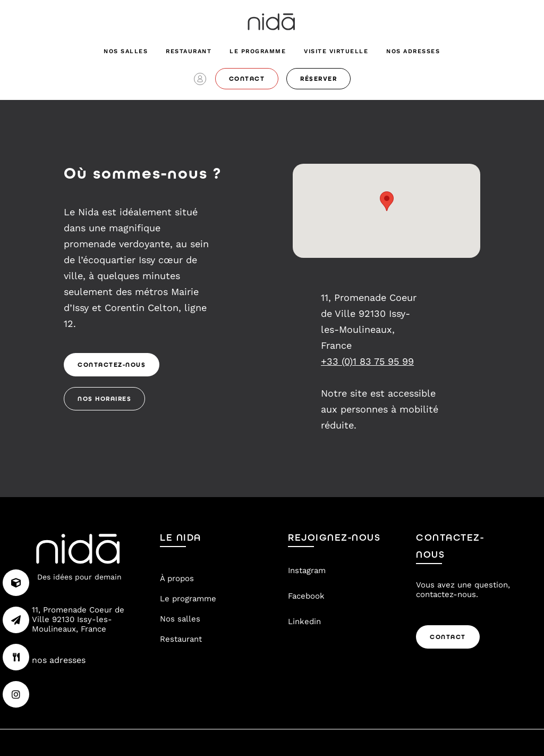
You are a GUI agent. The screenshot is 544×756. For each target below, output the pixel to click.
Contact (448, 637)
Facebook (306, 596)
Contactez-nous (112, 365)
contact (247, 79)
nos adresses (413, 51)
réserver (318, 79)
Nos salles (126, 51)
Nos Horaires (104, 399)
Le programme (258, 51)
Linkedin (304, 621)
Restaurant (189, 51)
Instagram (307, 570)
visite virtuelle (336, 51)
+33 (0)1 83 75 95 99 (367, 361)
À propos (177, 578)
